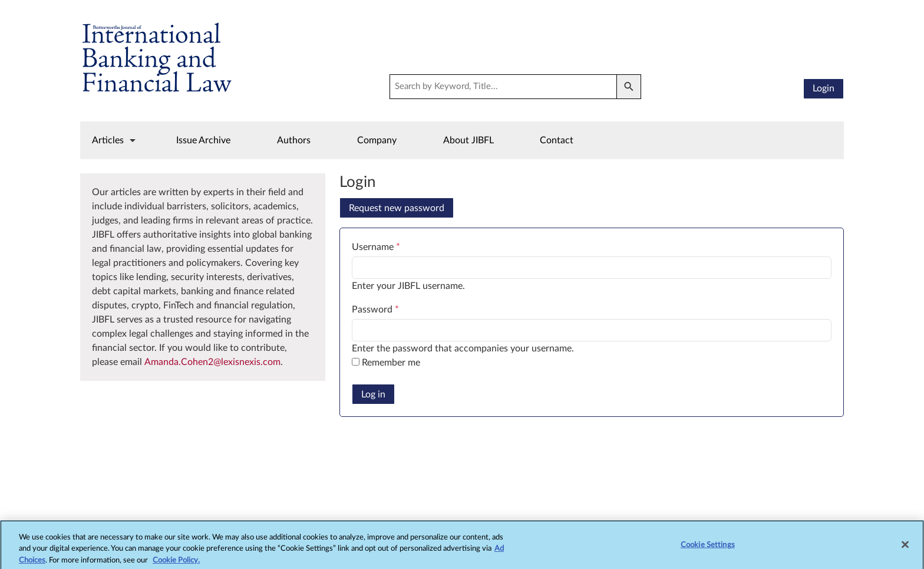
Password (375, 310)
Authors (294, 140)
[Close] (905, 550)
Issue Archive (203, 140)
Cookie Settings (708, 550)
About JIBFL (468, 140)
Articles (108, 140)
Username (376, 247)
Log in (373, 394)
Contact (557, 140)
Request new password (397, 208)
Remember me (391, 363)
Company (377, 140)
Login (824, 88)
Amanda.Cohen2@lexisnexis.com (212, 362)
